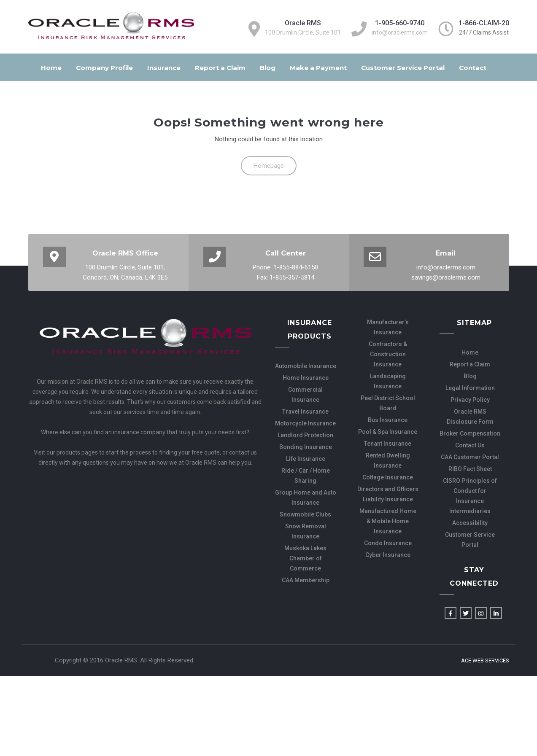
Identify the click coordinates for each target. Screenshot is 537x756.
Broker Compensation (470, 433)
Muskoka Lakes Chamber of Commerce (305, 558)
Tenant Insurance (388, 444)
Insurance (164, 68)
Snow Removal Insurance (306, 531)
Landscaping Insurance (388, 381)
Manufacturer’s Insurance (388, 327)
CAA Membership (306, 580)
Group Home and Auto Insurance (306, 498)
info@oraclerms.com (400, 32)
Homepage (269, 166)
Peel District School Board (388, 403)
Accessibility (470, 523)
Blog (268, 68)
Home (51, 68)
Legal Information (470, 388)
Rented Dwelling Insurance (388, 460)
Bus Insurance (388, 420)
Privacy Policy (470, 400)
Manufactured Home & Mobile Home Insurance (388, 521)
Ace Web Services (485, 661)
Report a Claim (220, 68)
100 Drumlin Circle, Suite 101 (303, 32)
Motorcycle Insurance (305, 423)
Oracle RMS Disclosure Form (470, 417)
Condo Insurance (388, 543)
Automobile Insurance (306, 366)
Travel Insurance (305, 412)
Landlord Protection (305, 435)
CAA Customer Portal (470, 457)
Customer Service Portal (403, 68)
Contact (473, 68)
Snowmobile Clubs (305, 514)
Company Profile (104, 68)
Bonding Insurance (306, 447)
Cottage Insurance (388, 477)
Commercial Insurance (305, 395)
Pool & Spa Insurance (388, 432)
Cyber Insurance (388, 555)
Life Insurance (306, 459)
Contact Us (470, 445)
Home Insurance (306, 378)
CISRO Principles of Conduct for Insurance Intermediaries (470, 496)
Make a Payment (318, 68)
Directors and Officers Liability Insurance (388, 494)
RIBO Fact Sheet (470, 469)
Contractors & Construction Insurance (388, 354)
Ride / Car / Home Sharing (306, 476)
